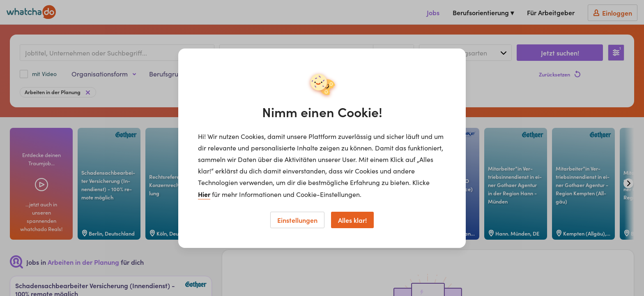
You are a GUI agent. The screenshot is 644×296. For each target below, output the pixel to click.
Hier (204, 194)
